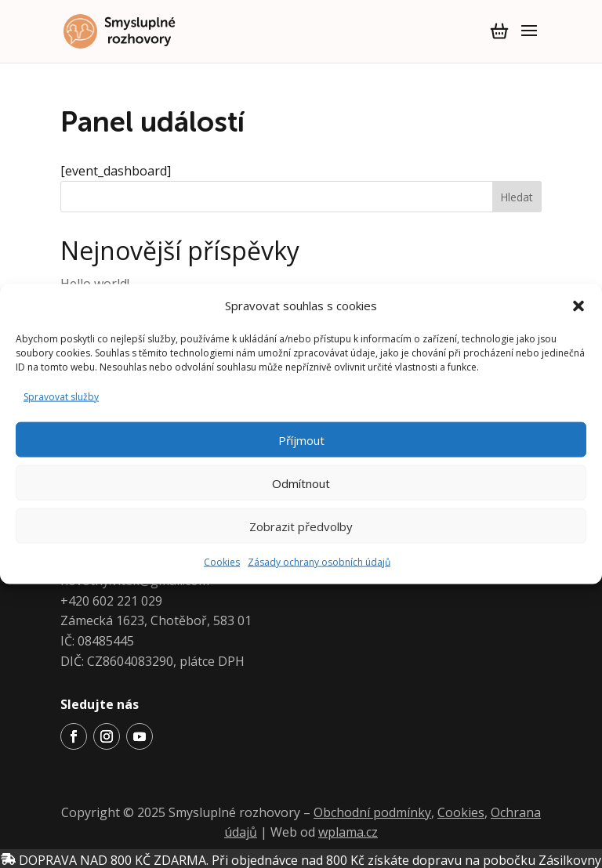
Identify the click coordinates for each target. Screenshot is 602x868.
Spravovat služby (61, 396)
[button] (578, 306)
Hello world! (95, 284)
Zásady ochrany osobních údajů (319, 562)
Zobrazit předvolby (301, 526)
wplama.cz (348, 832)
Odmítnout (301, 483)
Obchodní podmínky (372, 812)
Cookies (222, 562)
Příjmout (301, 439)
